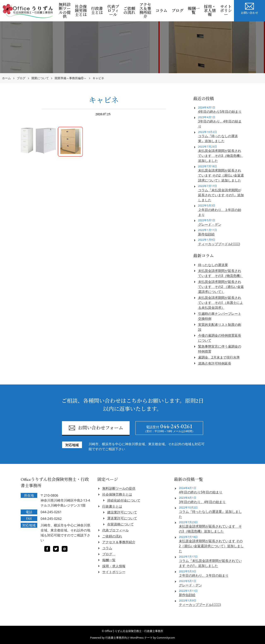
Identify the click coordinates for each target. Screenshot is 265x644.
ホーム (6, 78)
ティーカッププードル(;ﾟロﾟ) (219, 244)
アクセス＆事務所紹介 (145, 11)
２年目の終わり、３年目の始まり (220, 212)
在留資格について (120, 524)
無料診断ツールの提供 (65, 11)
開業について (40, 78)
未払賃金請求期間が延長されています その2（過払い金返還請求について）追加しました (221, 175)
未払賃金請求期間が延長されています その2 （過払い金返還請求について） (221, 287)
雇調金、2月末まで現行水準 (219, 357)
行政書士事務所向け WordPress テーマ (129, 638)
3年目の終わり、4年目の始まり (220, 124)
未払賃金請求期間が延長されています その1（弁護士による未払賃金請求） (221, 303)
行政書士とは (97, 11)
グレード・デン (210, 224)
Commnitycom (166, 638)
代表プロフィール (113, 11)
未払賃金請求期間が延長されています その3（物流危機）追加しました (221, 156)
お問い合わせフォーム (96, 428)
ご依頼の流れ (129, 11)
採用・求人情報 (210, 11)
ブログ (179, 11)
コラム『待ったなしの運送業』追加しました (218, 138)
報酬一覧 (194, 11)
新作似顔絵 (206, 234)
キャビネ (98, 78)
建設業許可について (122, 512)
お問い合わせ (249, 8)
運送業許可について (122, 518)
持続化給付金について (124, 500)
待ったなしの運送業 (213, 265)
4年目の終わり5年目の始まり (220, 112)
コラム (161, 11)
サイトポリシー (226, 11)
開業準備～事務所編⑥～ (71, 78)
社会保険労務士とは (81, 11)
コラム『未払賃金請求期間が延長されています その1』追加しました (221, 195)
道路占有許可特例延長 (215, 363)
